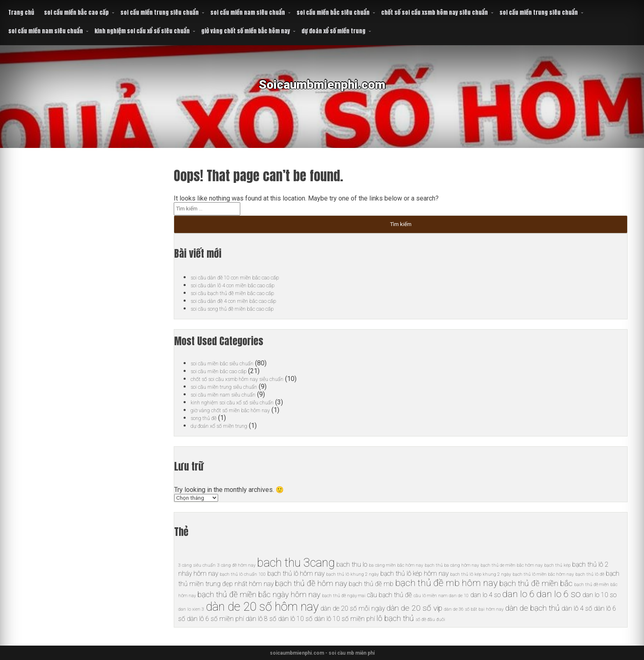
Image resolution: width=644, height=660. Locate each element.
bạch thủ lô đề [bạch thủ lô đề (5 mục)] (590, 574)
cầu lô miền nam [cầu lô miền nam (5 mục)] (430, 596)
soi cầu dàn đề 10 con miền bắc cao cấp (247, 277)
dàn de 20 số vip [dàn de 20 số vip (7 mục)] (414, 608)
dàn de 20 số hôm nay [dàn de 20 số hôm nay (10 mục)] (262, 607)
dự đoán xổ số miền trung (333, 31)
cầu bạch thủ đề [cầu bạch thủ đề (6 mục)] (390, 595)
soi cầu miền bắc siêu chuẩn (333, 13)
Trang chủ (21, 13)
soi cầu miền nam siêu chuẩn (248, 13)
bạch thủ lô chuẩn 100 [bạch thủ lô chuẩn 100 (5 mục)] (243, 574)
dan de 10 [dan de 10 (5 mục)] (459, 596)
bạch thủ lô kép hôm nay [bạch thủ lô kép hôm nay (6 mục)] (414, 573)
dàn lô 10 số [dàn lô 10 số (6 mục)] (295, 619)
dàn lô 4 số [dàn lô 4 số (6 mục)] (577, 608)
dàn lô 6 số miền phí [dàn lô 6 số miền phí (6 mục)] (215, 619)
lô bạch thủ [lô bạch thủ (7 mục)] (395, 618)
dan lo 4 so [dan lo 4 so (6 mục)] (485, 595)
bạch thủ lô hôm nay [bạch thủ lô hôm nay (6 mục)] (296, 573)
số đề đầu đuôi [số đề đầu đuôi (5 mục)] (430, 620)
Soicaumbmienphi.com (322, 90)
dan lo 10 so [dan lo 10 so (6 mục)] (599, 595)
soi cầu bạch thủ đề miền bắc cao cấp (244, 293)
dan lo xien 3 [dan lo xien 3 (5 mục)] (191, 609)
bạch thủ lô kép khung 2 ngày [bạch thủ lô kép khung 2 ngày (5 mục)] (481, 574)
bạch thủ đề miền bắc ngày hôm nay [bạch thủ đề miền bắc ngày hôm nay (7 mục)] (259, 594)
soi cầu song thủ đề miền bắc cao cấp (244, 308)
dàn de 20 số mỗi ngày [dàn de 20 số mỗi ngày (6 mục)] (353, 608)
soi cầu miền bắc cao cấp (76, 13)
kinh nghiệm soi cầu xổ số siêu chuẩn (142, 31)
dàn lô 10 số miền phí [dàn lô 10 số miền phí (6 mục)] (345, 619)
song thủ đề (207, 418)
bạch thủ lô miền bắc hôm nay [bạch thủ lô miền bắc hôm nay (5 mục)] (543, 574)
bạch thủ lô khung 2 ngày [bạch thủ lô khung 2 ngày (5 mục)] (352, 574)
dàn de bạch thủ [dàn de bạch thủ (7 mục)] (532, 608)
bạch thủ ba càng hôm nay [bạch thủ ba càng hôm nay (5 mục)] (452, 565)
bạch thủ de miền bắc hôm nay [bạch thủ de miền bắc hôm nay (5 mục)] (512, 565)
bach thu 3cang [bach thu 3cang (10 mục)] (296, 563)
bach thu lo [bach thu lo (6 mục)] (352, 564)
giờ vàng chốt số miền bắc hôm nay (246, 31)
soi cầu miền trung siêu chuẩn (160, 13)
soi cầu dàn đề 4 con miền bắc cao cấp (245, 301)
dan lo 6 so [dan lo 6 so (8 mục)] (559, 594)
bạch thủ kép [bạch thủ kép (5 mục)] (557, 565)
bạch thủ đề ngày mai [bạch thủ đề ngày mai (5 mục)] (344, 596)
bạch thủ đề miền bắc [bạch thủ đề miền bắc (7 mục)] (536, 583)
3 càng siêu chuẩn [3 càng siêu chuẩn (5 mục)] (197, 565)
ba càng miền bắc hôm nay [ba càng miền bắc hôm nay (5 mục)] (396, 565)
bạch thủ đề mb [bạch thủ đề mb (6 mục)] (371, 584)
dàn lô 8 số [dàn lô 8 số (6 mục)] (261, 619)
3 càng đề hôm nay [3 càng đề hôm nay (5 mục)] (236, 565)
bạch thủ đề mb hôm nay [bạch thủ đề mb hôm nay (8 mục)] (446, 583)
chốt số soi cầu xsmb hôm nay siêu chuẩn (435, 13)
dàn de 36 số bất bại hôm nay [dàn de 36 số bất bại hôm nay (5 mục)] (474, 609)
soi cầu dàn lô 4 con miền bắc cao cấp (244, 285)
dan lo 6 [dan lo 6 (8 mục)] (519, 594)
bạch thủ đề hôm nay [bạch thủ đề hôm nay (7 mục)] (311, 583)
